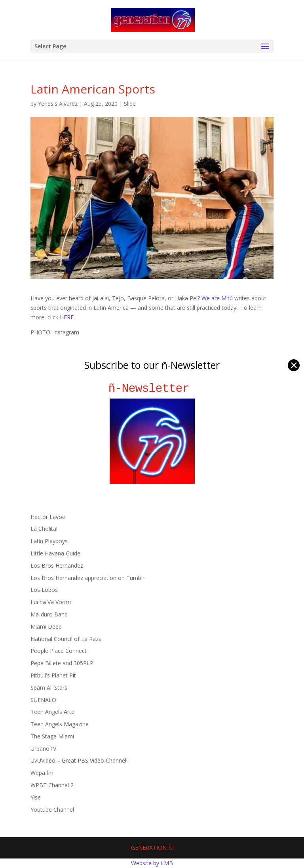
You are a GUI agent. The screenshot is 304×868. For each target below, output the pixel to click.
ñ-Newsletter (152, 388)
